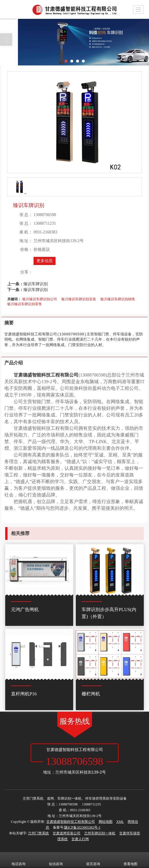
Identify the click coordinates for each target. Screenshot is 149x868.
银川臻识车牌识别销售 (118, 299)
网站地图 (106, 822)
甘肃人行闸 (80, 839)
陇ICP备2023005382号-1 (82, 827)
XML (120, 822)
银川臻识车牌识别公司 (40, 299)
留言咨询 (93, 860)
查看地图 (130, 860)
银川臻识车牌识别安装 (79, 299)
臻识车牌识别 (36, 284)
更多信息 (45, 261)
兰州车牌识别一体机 (100, 833)
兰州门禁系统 (38, 833)
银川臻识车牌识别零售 (25, 304)
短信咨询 (56, 860)
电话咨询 (19, 860)
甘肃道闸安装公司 (67, 833)
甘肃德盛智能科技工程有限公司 (71, 822)
